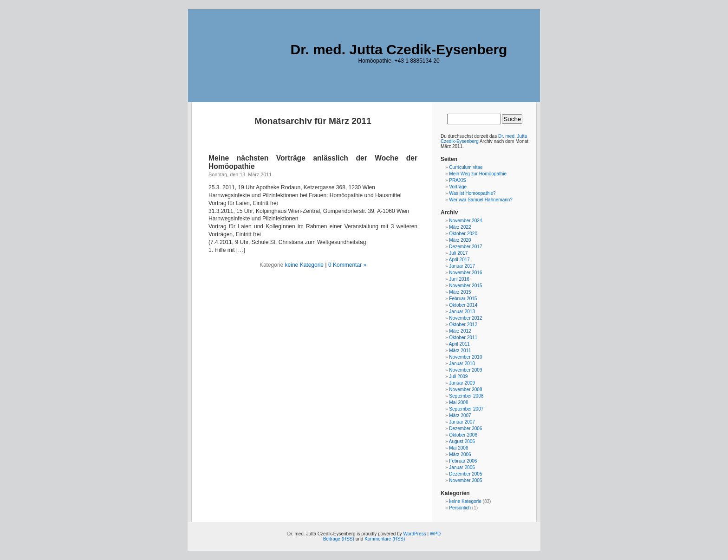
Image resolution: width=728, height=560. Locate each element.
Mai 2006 (458, 448)
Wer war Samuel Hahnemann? (481, 200)
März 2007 (460, 415)
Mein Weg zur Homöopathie (478, 174)
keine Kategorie (304, 265)
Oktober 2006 (463, 435)
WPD (435, 534)
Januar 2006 (462, 467)
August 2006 (462, 441)
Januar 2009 (462, 383)
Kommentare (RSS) (385, 539)
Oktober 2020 (463, 234)
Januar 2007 (462, 422)
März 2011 (460, 351)
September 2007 (466, 409)
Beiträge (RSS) (339, 539)
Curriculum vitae (466, 167)
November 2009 (465, 370)
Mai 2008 (458, 402)
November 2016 (465, 273)
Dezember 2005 (465, 474)
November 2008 (465, 389)
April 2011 (459, 344)
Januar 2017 (462, 266)
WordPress (414, 534)
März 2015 (460, 292)
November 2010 (465, 357)
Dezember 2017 (465, 247)
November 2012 (465, 318)
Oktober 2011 (463, 338)
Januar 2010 (462, 364)
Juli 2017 (458, 253)
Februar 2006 (463, 461)
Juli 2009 (458, 377)
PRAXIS (458, 180)
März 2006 (460, 454)
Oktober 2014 (463, 305)
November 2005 (465, 480)
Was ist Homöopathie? (472, 193)
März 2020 (460, 240)
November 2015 (465, 286)
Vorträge (458, 187)
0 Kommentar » (347, 265)
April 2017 (459, 260)
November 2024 (465, 221)
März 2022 (460, 227)
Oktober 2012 (463, 325)
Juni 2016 (459, 279)
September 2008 (466, 396)
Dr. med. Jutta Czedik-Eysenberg (399, 49)
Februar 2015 (463, 299)
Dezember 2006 (465, 428)
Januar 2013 (462, 312)
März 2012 (460, 331)
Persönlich (460, 508)
